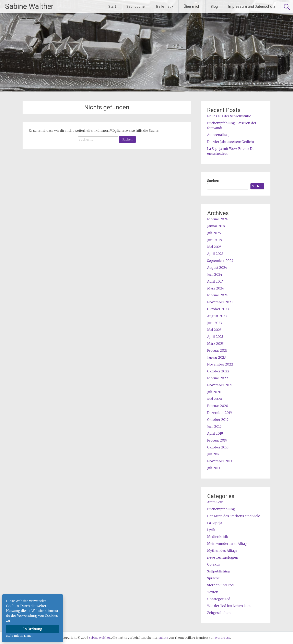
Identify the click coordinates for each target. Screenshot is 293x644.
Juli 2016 (214, 454)
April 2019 (215, 433)
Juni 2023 (214, 323)
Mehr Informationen (20, 636)
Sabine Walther (29, 7)
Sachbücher (136, 6)
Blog (214, 6)
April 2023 (215, 337)
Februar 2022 (218, 378)
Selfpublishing (219, 571)
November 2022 (220, 364)
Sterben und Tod (220, 585)
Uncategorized (219, 599)
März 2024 (216, 288)
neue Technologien (223, 557)
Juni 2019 (214, 426)
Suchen (213, 181)
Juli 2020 (214, 392)
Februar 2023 (217, 350)
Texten (213, 592)
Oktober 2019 (218, 420)
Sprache (213, 578)
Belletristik (165, 6)
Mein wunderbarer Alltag (227, 544)
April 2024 (215, 281)
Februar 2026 (218, 219)
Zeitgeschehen (219, 613)
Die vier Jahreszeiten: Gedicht (231, 142)
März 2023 (215, 344)
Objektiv (214, 564)
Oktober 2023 (218, 309)
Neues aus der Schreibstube (229, 116)
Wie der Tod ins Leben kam (229, 606)
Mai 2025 (214, 247)
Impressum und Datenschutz (252, 6)
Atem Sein (215, 502)
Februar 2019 (217, 440)
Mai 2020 (215, 399)
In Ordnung (33, 629)
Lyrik (211, 530)
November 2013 (220, 461)
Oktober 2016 (218, 447)
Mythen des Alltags (222, 550)
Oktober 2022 (218, 371)
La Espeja (215, 523)
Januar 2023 (216, 357)
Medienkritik (218, 537)
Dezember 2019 (220, 413)
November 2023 (220, 302)
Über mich (192, 6)
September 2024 (220, 261)
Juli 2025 (214, 233)
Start (112, 6)
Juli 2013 (214, 468)
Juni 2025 (215, 240)
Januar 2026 (217, 226)
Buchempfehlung (221, 509)
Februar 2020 (218, 406)
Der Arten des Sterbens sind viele (234, 516)
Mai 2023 (214, 330)
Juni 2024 (215, 274)
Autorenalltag (218, 135)
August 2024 (217, 268)
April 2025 (215, 254)
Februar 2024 (218, 295)
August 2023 (217, 316)
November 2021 (220, 385)
